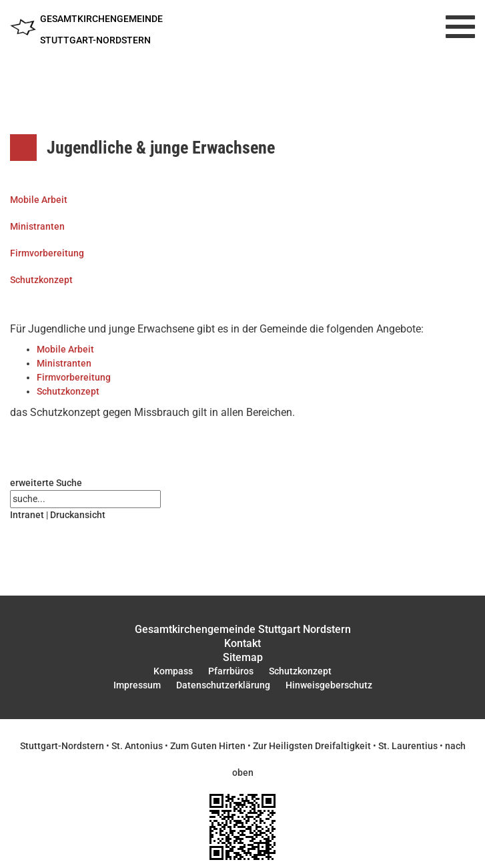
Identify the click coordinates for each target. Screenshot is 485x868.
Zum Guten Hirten (208, 746)
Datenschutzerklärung (223, 685)
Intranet (27, 515)
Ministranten (37, 226)
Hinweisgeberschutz (329, 685)
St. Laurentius (408, 746)
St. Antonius (137, 746)
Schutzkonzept (41, 280)
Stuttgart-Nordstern (62, 746)
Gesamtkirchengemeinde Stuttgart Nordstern (243, 629)
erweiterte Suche (46, 483)
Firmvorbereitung (47, 253)
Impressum (137, 685)
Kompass (173, 671)
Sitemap (243, 657)
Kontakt (242, 643)
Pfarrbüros (231, 671)
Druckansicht (78, 515)
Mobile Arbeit (39, 200)
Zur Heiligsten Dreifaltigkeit (312, 746)
